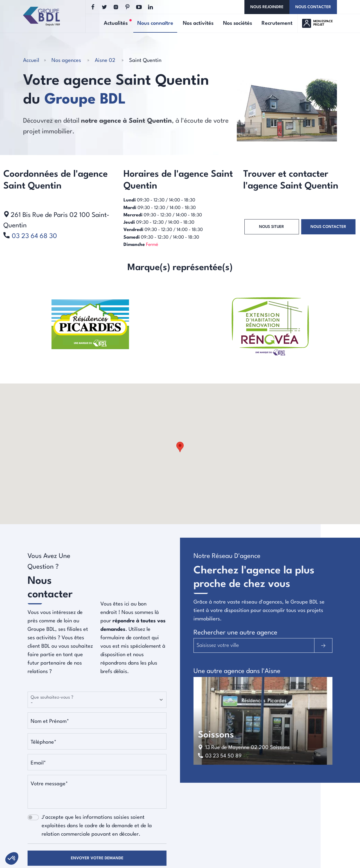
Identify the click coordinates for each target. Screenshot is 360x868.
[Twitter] (104, 7)
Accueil (31, 60)
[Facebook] (93, 7)
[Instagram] (116, 7)
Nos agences (66, 60)
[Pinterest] (127, 7)
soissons (216, 735)
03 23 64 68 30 (34, 236)
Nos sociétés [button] (238, 23)
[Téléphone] (97, 741)
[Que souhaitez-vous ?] (97, 700)
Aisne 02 (105, 60)
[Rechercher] (323, 645)
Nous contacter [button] (328, 227)
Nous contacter (313, 7)
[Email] (97, 762)
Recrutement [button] (277, 23)
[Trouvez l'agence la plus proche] (254, 645)
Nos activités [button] (198, 23)
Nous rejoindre (267, 7)
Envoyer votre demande (97, 858)
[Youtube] (139, 7)
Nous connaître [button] (155, 23)
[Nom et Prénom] (97, 721)
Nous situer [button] (272, 227)
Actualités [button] (118, 23)
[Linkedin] (150, 7)
